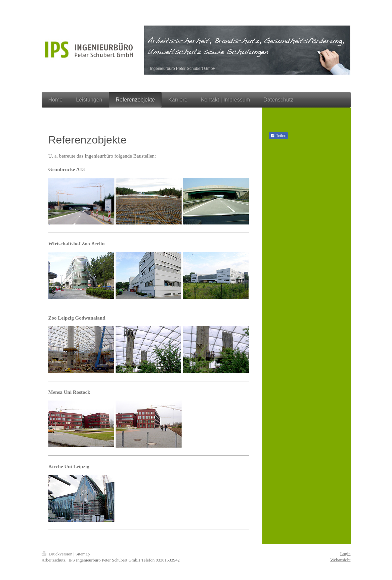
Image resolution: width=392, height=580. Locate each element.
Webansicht (340, 560)
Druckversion (58, 554)
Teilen (278, 136)
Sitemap (83, 554)
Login (345, 554)
